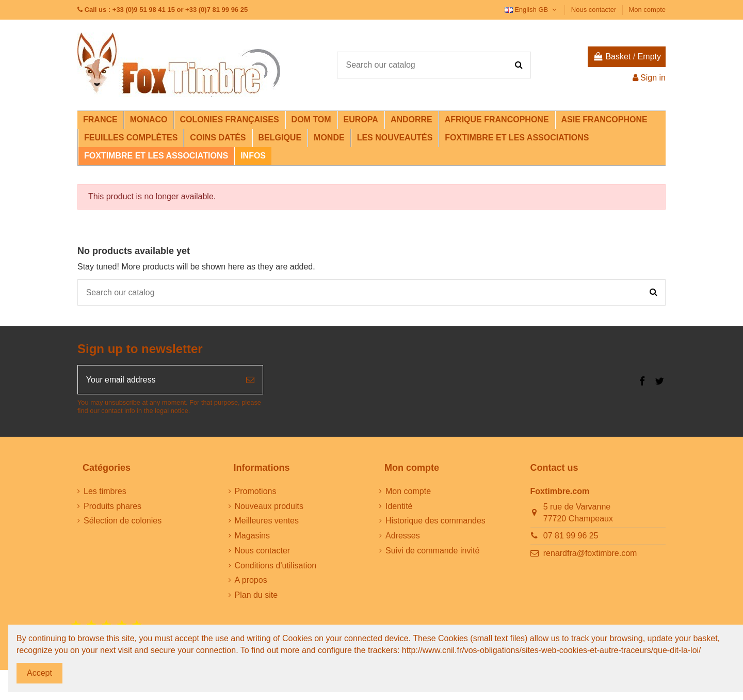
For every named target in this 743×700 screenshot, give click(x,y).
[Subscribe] (250, 380)
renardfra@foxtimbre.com (590, 554)
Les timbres (105, 492)
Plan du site (256, 596)
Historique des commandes (435, 522)
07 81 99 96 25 (571, 536)
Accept (39, 673)
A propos (251, 581)
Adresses (403, 536)
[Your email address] (158, 380)
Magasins (252, 536)
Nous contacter (595, 10)
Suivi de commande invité (432, 551)
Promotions (256, 492)
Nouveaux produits (269, 507)
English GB (532, 10)
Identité (399, 507)
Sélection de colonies (123, 522)
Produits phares (112, 507)
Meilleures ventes (267, 522)
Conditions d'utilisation (276, 566)
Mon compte (647, 10)
